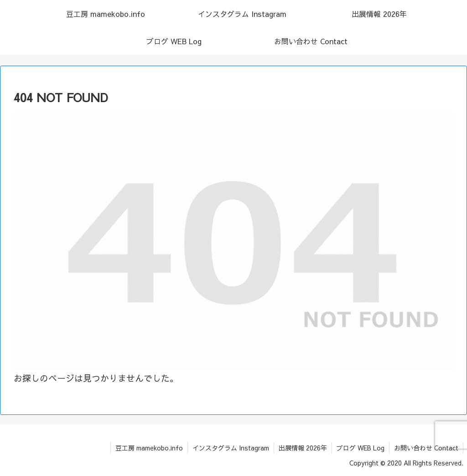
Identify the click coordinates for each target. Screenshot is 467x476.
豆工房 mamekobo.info (149, 448)
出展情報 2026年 (303, 448)
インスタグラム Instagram (231, 448)
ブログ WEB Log (361, 448)
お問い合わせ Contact (426, 448)
